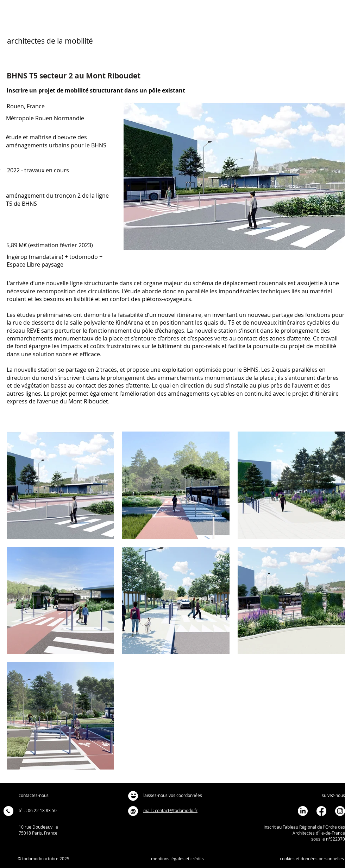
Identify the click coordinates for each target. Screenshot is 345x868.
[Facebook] (321, 811)
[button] (133, 796)
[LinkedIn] (303, 811)
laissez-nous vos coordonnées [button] (173, 795)
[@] (133, 811)
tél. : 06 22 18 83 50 (38, 810)
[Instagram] (340, 811)
